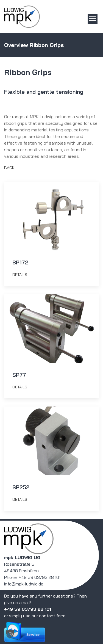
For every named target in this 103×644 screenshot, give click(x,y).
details (20, 275)
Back (9, 168)
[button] (10, 634)
